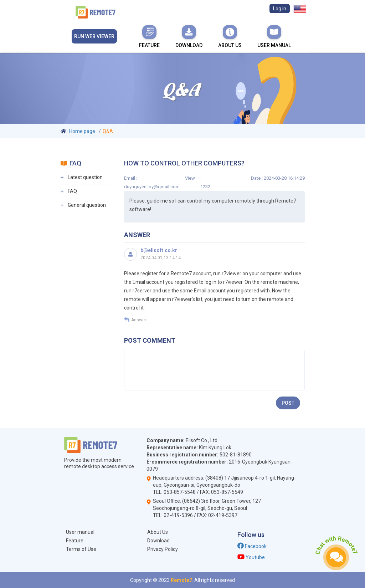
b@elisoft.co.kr (159, 250)
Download (189, 36)
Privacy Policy (163, 549)
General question (87, 205)
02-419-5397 (223, 515)
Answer (135, 319)
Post (288, 403)
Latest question (85, 177)
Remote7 (181, 580)
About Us (230, 36)
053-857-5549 (227, 492)
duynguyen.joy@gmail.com (152, 187)
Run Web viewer (94, 36)
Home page (82, 131)
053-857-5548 (180, 492)
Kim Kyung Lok (215, 448)
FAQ (72, 191)
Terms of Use (81, 549)
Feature (149, 36)
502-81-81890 (236, 455)
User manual (274, 36)
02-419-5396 (178, 515)
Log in (280, 9)
